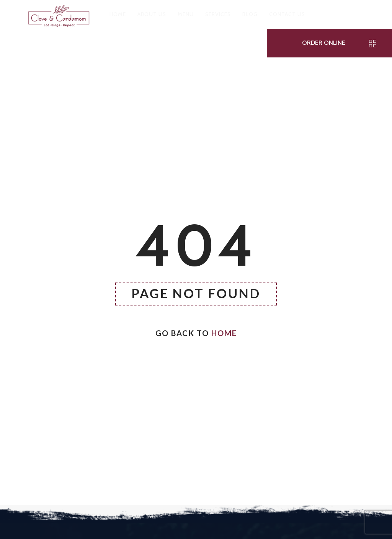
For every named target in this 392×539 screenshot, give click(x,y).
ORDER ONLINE (324, 43)
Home (224, 333)
